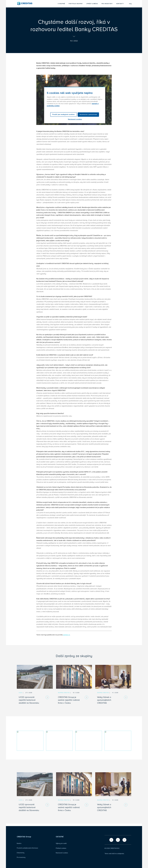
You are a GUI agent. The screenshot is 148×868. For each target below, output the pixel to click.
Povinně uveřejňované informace (27, 848)
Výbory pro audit (61, 843)
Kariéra (19, 843)
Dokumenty (21, 853)
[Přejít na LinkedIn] (118, 840)
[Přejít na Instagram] (124, 840)
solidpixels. (121, 854)
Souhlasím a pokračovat (88, 115)
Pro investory (21, 857)
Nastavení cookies (62, 853)
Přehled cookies (61, 848)
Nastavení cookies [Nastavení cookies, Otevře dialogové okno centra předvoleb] (75, 119)
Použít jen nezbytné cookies (64, 114)
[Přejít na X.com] (111, 840)
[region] (75, 105)
